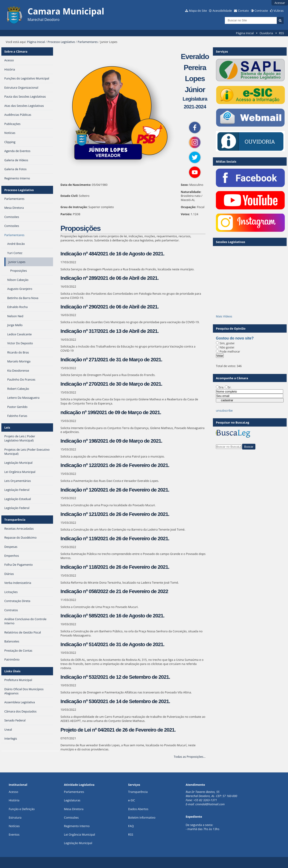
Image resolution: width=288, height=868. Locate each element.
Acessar (280, 3)
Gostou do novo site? (235, 338)
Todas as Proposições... (190, 757)
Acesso (13, 792)
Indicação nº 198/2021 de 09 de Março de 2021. (111, 441)
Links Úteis (12, 671)
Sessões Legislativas (230, 242)
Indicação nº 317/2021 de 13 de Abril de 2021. (109, 331)
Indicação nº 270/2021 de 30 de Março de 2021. (111, 384)
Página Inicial (245, 33)
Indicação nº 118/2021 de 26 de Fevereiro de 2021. (115, 567)
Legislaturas (72, 800)
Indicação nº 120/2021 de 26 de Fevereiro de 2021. (115, 490)
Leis (7, 427)
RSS (281, 33)
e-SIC (132, 800)
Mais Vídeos (224, 316)
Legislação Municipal (78, 843)
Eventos (14, 834)
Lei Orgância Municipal (80, 834)
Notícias (14, 826)
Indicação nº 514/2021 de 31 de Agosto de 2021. (112, 644)
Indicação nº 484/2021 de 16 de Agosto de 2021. (112, 254)
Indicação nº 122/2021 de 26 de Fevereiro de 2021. (115, 465)
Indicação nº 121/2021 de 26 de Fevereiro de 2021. (115, 514)
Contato (243, 11)
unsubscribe (224, 410)
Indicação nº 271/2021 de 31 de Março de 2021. (111, 360)
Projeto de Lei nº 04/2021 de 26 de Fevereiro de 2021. (118, 730)
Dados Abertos (138, 809)
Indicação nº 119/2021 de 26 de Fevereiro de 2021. (115, 539)
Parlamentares (88, 42)
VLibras (279, 11)
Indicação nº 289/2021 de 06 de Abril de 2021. (109, 278)
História (14, 800)
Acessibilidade (222, 11)
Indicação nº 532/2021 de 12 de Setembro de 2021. (115, 677)
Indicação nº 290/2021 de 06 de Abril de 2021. (109, 307)
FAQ (131, 826)
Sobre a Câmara (16, 51)
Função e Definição (22, 809)
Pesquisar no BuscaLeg (233, 422)
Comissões (71, 817)
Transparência (15, 520)
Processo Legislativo (61, 42)
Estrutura (15, 817)
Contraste (261, 11)
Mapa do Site (198, 11)
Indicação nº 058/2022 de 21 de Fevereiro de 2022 (114, 591)
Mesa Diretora (74, 809)
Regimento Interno (77, 826)
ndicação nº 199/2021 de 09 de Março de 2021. (111, 412)
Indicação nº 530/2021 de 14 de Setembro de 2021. (115, 701)
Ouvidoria (266, 33)
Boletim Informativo (142, 817)
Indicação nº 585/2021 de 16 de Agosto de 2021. (112, 616)
